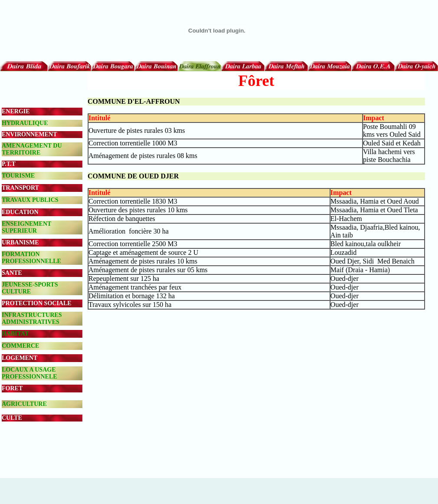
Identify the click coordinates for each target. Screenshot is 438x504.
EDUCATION (20, 212)
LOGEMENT (20, 358)
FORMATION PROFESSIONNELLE (31, 258)
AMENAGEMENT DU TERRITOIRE (32, 149)
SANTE (12, 273)
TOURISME (18, 176)
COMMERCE (20, 346)
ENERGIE (16, 111)
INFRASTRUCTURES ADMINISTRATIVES (32, 318)
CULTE (12, 418)
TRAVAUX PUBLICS (30, 200)
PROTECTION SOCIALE (37, 303)
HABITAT (15, 334)
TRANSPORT (20, 188)
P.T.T (9, 164)
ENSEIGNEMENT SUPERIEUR (26, 227)
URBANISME (20, 242)
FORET (12, 388)
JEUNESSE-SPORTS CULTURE (30, 288)
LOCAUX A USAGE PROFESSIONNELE (29, 373)
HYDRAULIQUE (25, 123)
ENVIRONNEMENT (29, 134)
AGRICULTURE (24, 404)
